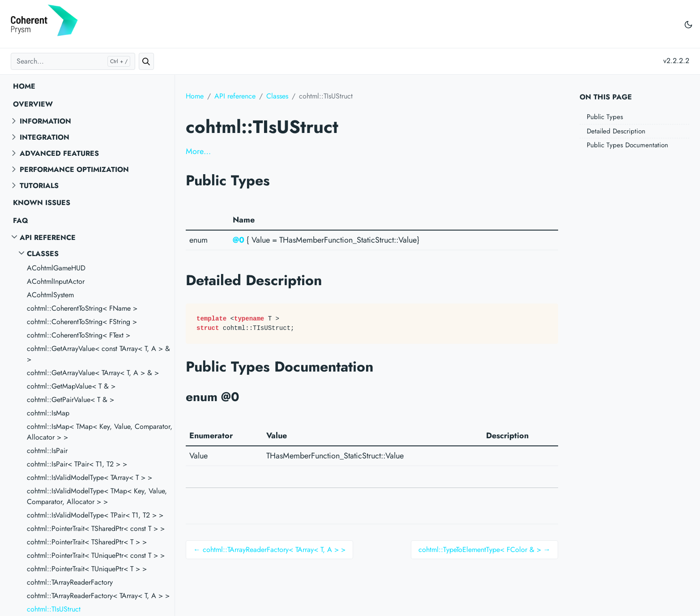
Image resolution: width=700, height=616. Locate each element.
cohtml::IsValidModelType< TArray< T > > (90, 477)
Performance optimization (74, 169)
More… (198, 151)
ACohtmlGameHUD (56, 268)
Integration (45, 137)
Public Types (605, 117)
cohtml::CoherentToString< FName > (82, 308)
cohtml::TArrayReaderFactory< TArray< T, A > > (98, 596)
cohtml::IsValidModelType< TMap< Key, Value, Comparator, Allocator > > (97, 496)
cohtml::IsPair (47, 451)
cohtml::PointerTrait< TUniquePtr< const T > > (96, 555)
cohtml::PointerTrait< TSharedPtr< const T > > (96, 528)
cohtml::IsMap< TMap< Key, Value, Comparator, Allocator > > (100, 432)
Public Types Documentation (627, 145)
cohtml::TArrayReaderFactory (70, 582)
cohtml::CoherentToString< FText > (79, 335)
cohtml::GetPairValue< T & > (70, 400)
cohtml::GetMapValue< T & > (71, 386)
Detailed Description (616, 131)
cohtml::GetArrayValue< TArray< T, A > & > (93, 373)
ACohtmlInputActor (56, 281)
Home (24, 86)
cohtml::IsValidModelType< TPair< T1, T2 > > (95, 515)
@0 (239, 240)
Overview (33, 104)
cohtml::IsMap (48, 413)
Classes (43, 254)
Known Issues (42, 203)
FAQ (21, 220)
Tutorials (39, 186)
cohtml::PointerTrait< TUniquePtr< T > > (87, 569)
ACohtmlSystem (50, 295)
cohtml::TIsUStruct (54, 609)
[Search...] (73, 61)
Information (45, 121)
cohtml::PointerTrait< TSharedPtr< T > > (87, 542)
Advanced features (59, 153)
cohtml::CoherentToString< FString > (82, 322)
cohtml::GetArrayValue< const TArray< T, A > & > (98, 354)
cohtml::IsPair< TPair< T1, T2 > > (77, 464)
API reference (48, 237)
